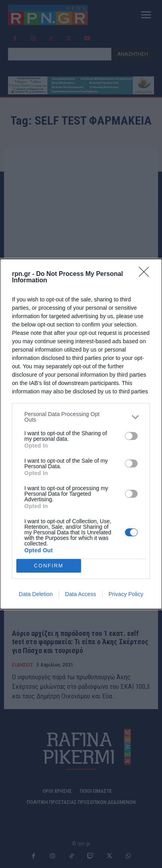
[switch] (131, 436)
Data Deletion (36, 594)
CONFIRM (49, 566)
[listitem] (81, 417)
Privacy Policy (126, 594)
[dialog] (81, 434)
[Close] (146, 274)
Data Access (81, 594)
